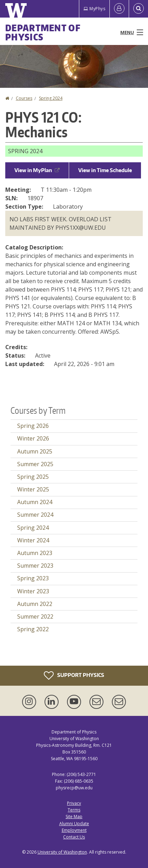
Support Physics (74, 676)
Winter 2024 (33, 540)
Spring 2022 (33, 629)
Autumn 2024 (35, 502)
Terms (74, 810)
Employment (74, 830)
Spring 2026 (33, 426)
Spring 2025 (33, 477)
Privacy (74, 803)
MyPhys (94, 9)
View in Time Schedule (105, 170)
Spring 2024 (51, 98)
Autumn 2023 (35, 553)
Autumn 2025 (35, 451)
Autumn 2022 (35, 604)
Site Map (74, 817)
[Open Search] (139, 9)
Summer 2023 (35, 566)
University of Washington (62, 852)
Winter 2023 (33, 591)
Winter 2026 (33, 438)
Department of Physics (43, 32)
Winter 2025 (33, 489)
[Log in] (119, 9)
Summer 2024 (35, 515)
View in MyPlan (37, 170)
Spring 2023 (33, 578)
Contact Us (74, 837)
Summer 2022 (35, 616)
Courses (24, 98)
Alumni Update (74, 824)
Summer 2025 (35, 464)
